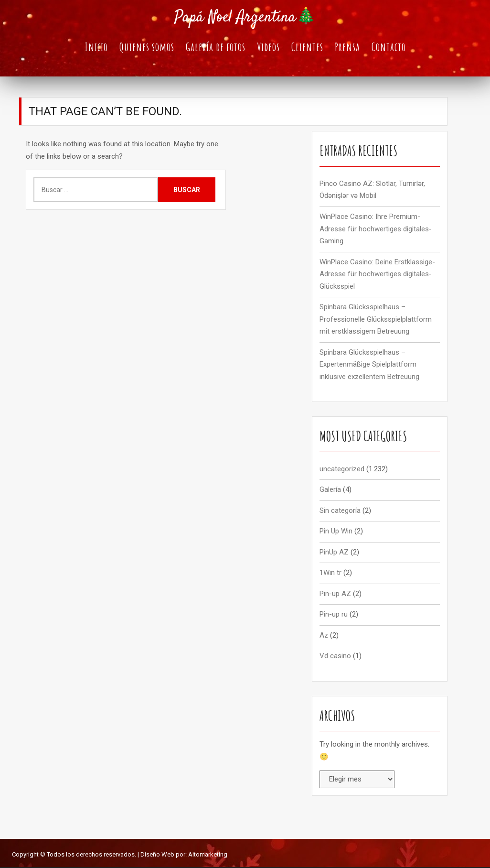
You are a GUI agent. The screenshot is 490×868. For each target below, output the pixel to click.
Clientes (307, 47)
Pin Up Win (336, 532)
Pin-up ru (334, 616)
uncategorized (342, 470)
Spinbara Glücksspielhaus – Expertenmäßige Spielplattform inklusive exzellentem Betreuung (369, 365)
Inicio (96, 47)
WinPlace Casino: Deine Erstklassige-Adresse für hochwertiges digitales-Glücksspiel (377, 275)
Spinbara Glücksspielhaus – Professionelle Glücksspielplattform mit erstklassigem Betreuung (376, 320)
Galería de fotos (216, 47)
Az (324, 636)
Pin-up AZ (335, 595)
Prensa (347, 47)
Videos (268, 47)
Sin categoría (340, 511)
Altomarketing (208, 855)
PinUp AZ (334, 553)
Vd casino (335, 657)
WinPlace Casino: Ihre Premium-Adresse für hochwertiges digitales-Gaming (376, 230)
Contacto (389, 47)
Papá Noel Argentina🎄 (245, 18)
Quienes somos (147, 47)
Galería (330, 491)
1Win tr (330, 574)
